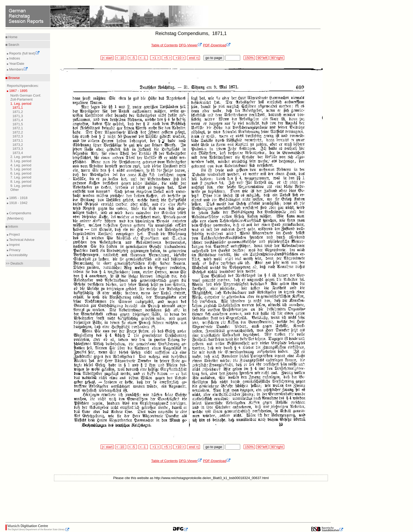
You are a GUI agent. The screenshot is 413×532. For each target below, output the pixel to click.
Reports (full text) (24, 53)
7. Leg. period (21, 177)
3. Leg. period (21, 161)
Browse (14, 78)
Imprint (14, 245)
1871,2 (18, 112)
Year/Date (16, 64)
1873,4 (18, 153)
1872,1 (18, 128)
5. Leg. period (21, 169)
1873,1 (18, 140)
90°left (262, 58)
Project (14, 234)
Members (18, 69)
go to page (214, 58)
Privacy (14, 250)
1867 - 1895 (18, 91)
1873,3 (18, 149)
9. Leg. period (21, 186)
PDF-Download (217, 45)
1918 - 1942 (18, 203)
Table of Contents (164, 45)
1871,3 (18, 116)
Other (15, 190)
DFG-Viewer (190, 45)
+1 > (155, 58)
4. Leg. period (21, 165)
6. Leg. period (21, 173)
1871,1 (18, 108)
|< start (107, 58)
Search (13, 45)
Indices (14, 58)
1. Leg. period (21, 104)
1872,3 (18, 136)
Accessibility (18, 255)
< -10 (121, 58)
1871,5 (18, 124)
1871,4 (18, 120)
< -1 (143, 58)
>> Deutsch (14, 263)
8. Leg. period (21, 182)
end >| (193, 58)
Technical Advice (21, 240)
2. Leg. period (21, 157)
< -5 (132, 58)
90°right (277, 58)
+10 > (179, 58)
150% (249, 58)
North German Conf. (26, 95)
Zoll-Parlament (21, 99)
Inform (13, 227)
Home (12, 37)
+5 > (167, 58)
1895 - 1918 (18, 198)
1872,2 (18, 132)
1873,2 (18, 145)
